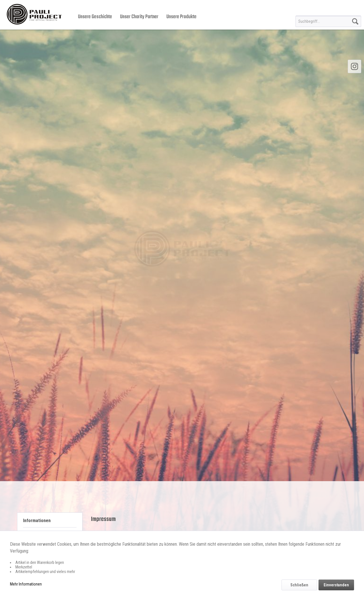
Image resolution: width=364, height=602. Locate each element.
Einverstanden (336, 585)
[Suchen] (355, 21)
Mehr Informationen (26, 584)
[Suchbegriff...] (328, 21)
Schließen (299, 585)
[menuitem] (328, 21)
